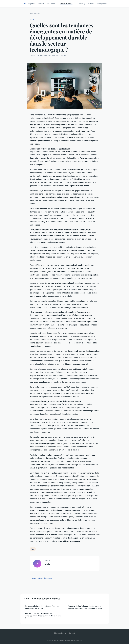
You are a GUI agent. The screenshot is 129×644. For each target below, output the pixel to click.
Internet (41, 4)
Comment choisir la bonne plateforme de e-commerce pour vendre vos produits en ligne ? (86, 607)
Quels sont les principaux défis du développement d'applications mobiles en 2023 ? (43, 616)
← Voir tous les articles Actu (41, 578)
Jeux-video (51, 4)
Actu (24, 4)
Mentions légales (60, 633)
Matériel (91, 4)
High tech (32, 4)
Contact (72, 633)
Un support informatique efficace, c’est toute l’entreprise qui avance (42, 607)
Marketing (82, 4)
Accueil (32, 13)
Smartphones (102, 4)
